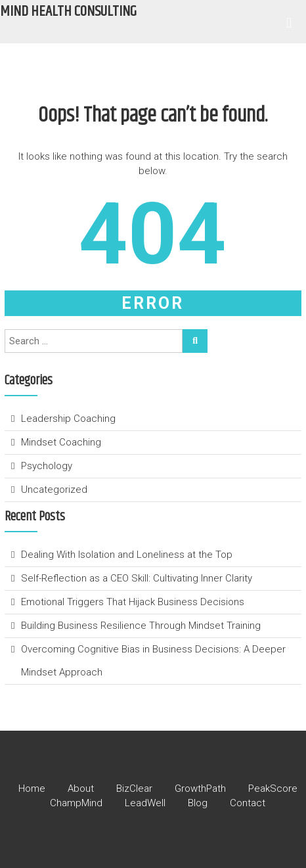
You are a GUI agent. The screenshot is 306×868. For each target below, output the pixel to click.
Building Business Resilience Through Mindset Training (142, 626)
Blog (198, 803)
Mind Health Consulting (68, 11)
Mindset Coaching (61, 442)
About (81, 788)
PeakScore (273, 788)
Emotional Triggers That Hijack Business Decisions (134, 602)
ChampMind (76, 803)
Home (32, 788)
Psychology (47, 466)
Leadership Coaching (68, 419)
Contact (248, 803)
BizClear (134, 788)
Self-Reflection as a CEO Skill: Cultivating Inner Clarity (138, 578)
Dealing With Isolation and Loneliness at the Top (127, 555)
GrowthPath (200, 788)
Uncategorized (54, 490)
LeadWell (145, 803)
